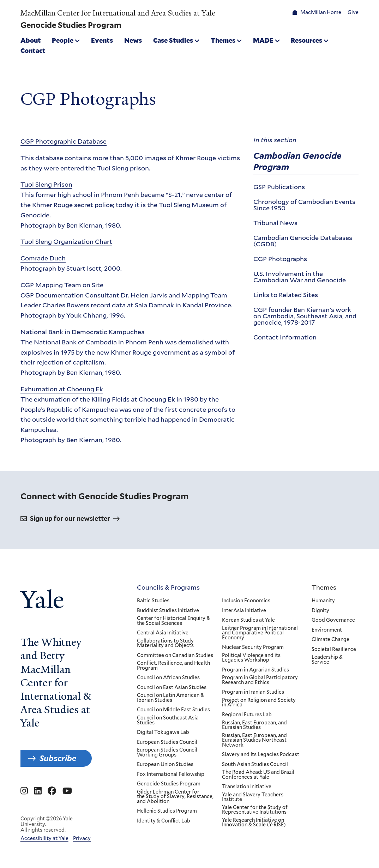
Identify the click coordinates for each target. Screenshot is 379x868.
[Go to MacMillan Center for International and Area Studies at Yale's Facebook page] (52, 791)
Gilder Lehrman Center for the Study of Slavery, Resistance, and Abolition (175, 797)
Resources (306, 40)
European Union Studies (165, 765)
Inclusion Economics (246, 601)
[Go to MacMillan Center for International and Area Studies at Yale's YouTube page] (67, 791)
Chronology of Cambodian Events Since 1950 (304, 205)
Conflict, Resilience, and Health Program (173, 666)
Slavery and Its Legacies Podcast (261, 755)
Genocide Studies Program (169, 784)
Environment (327, 630)
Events (102, 40)
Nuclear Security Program (253, 647)
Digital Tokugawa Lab (163, 733)
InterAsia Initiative (244, 611)
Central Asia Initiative (163, 633)
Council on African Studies (168, 678)
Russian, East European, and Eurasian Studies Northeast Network (254, 740)
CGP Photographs (280, 259)
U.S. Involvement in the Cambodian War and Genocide (300, 277)
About (31, 40)
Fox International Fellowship (171, 774)
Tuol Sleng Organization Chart (66, 241)
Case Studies (173, 40)
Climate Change (330, 640)
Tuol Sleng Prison (46, 184)
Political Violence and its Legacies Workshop (251, 658)
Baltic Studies (153, 601)
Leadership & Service (327, 660)
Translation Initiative (247, 787)
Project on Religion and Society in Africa (259, 703)
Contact (33, 50)
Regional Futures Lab (247, 715)
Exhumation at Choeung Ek (62, 389)
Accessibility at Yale (44, 838)
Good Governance (333, 620)
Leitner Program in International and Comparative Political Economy (260, 633)
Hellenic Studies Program (167, 811)
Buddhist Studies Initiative (168, 611)
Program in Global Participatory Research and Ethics (260, 680)
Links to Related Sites (286, 295)
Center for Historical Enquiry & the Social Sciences (173, 621)
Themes (223, 40)
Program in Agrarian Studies (255, 670)
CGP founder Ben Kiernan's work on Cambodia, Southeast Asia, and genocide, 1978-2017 (305, 315)
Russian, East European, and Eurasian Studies (254, 725)
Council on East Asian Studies (172, 688)
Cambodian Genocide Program (297, 161)
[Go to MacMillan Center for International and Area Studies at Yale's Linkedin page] (38, 791)
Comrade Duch (43, 258)
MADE (263, 40)
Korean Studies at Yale (248, 620)
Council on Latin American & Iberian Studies (170, 698)
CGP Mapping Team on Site (62, 284)
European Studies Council (167, 742)
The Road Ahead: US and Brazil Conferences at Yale (258, 775)
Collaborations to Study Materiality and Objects (165, 643)
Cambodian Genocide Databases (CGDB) (303, 241)
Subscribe (58, 758)
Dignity (320, 611)
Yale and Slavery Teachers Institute (253, 797)
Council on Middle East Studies (173, 710)
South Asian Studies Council (255, 765)
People (63, 40)
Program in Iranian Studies (253, 692)
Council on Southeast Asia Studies (168, 720)
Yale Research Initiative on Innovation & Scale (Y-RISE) (254, 823)
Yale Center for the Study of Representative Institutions (255, 810)
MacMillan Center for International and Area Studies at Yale (118, 13)
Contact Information (285, 337)
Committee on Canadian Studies (175, 656)
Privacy (82, 838)
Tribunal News (275, 223)
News (133, 40)
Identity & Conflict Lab (164, 821)
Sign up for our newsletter (70, 519)
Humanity (323, 601)
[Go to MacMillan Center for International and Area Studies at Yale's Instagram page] (24, 791)
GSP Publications (279, 187)
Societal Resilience (334, 650)
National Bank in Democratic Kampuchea (83, 332)
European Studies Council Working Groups (167, 752)
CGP (64, 141)
